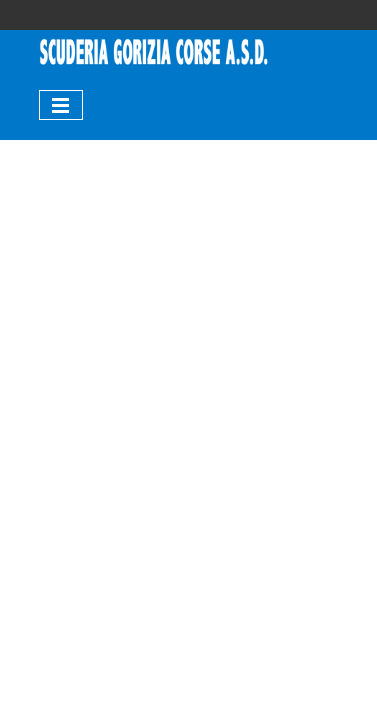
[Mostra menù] (61, 105)
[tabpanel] (154, 53)
